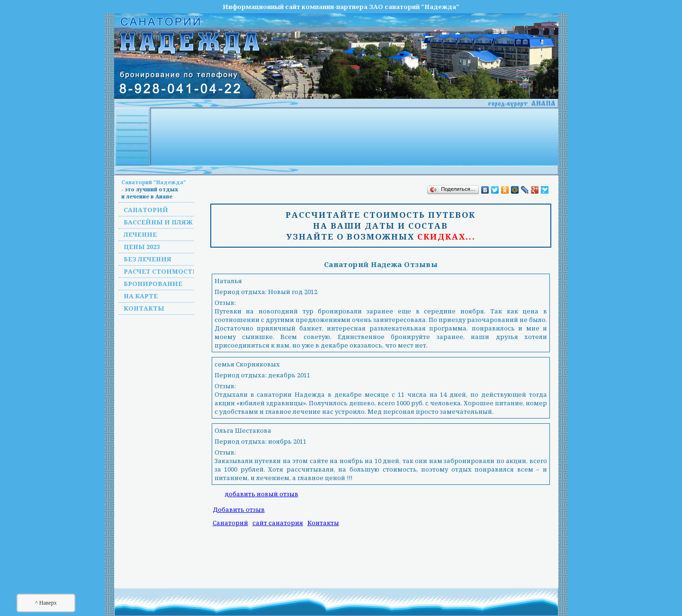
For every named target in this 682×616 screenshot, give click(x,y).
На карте (141, 296)
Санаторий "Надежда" (154, 182)
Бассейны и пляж (158, 222)
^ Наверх (46, 603)
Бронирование (153, 284)
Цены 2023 (142, 247)
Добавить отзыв (239, 509)
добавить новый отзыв (261, 494)
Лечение (140, 234)
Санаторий (146, 210)
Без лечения (148, 259)
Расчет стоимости (161, 271)
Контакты (144, 308)
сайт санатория (278, 523)
